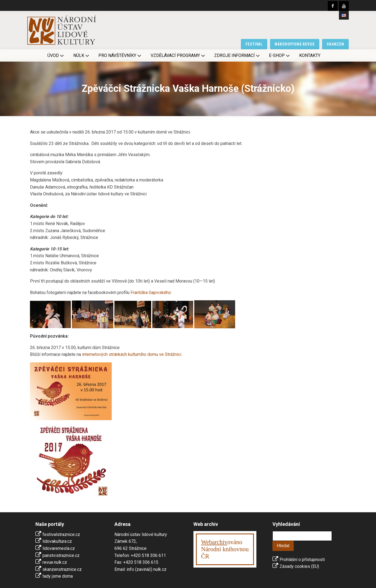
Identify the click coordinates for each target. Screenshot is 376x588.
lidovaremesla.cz (59, 548)
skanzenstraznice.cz (62, 569)
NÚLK (82, 56)
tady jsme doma (58, 576)
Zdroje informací (237, 56)
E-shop (280, 56)
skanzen (335, 44)
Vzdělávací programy (178, 56)
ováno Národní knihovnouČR (225, 549)
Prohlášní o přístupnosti (302, 560)
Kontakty (310, 55)
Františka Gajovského (151, 293)
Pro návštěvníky (120, 56)
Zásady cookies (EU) (299, 566)
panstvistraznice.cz (61, 555)
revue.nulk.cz (55, 562)
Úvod (56, 56)
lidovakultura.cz (57, 541)
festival (254, 44)
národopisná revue (295, 44)
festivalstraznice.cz (61, 534)
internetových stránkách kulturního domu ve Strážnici (132, 354)
